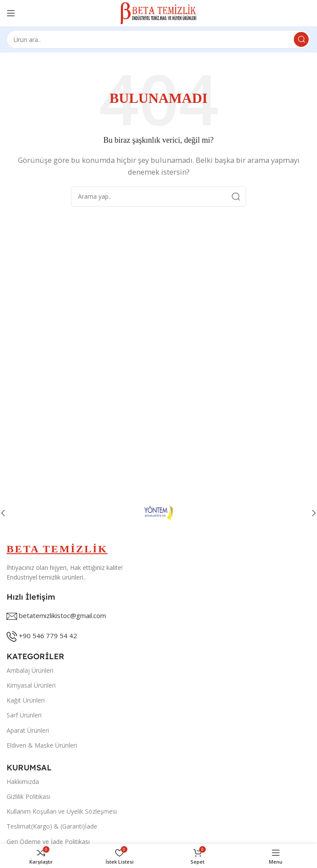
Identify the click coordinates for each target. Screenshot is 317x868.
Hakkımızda (23, 782)
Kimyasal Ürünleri (31, 685)
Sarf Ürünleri (24, 715)
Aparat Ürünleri (28, 730)
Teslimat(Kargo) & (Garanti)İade (52, 826)
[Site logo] (159, 12)
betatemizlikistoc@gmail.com (62, 615)
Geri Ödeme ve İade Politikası (48, 842)
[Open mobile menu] (11, 13)
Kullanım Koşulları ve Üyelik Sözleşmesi (62, 811)
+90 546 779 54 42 (48, 636)
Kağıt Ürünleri (26, 700)
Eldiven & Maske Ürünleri (42, 745)
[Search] (158, 39)
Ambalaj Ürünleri (30, 670)
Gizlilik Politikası (28, 796)
